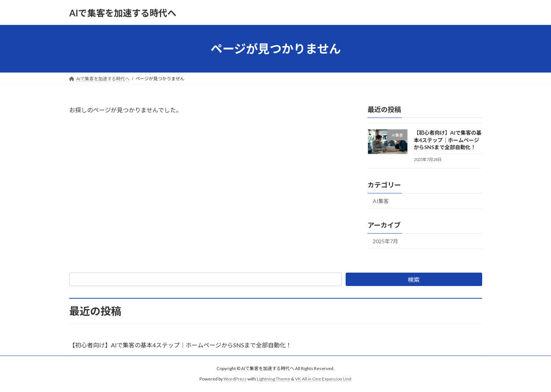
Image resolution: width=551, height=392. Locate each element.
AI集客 (381, 201)
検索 (414, 279)
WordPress (235, 379)
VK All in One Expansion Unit (323, 379)
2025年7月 (385, 241)
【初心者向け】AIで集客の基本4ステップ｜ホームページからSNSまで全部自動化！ (447, 140)
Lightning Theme (273, 379)
